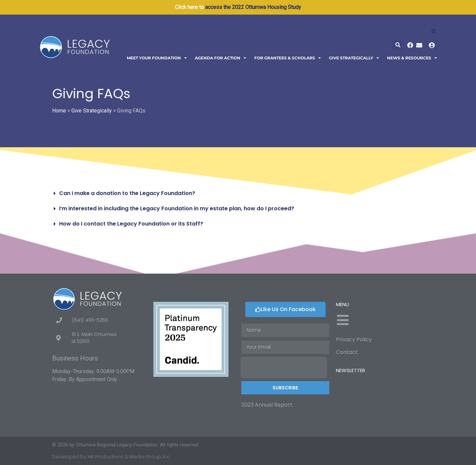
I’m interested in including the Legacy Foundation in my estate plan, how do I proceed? (177, 208)
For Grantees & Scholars (288, 58)
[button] (398, 45)
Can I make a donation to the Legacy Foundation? (127, 193)
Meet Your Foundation (157, 58)
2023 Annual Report (267, 405)
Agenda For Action (221, 58)
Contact (347, 352)
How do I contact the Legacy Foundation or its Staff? (131, 224)
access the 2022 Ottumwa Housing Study (253, 7)
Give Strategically (354, 58)
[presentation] (284, 367)
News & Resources (412, 58)
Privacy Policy (354, 339)
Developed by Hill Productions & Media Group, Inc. (112, 457)
